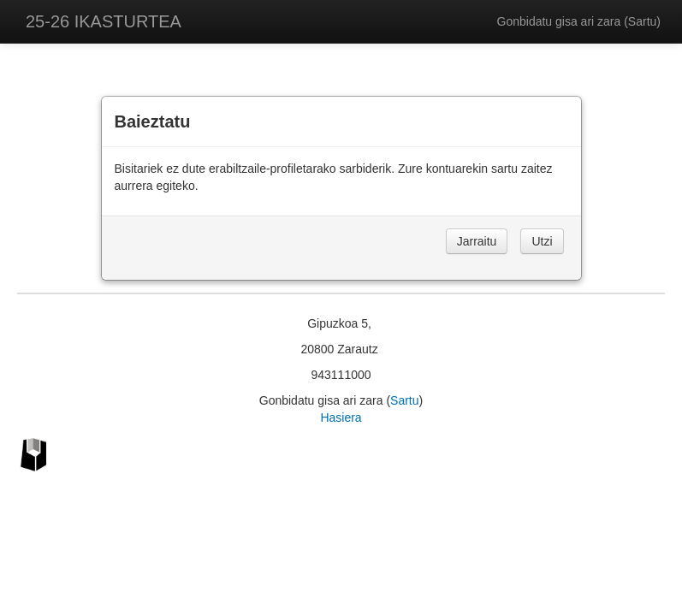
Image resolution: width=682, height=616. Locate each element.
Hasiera (341, 418)
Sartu (642, 21)
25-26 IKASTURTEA (104, 21)
